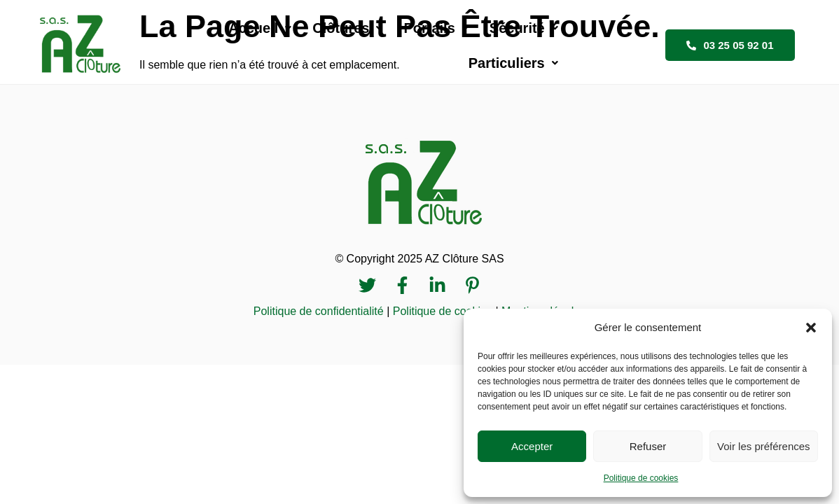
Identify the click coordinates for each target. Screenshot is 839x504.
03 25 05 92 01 (735, 44)
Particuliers (596, 44)
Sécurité (496, 44)
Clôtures (319, 44)
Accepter (532, 446)
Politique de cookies (641, 478)
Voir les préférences (764, 446)
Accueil (232, 44)
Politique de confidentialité (319, 309)
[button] (811, 328)
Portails (408, 44)
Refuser (648, 446)
